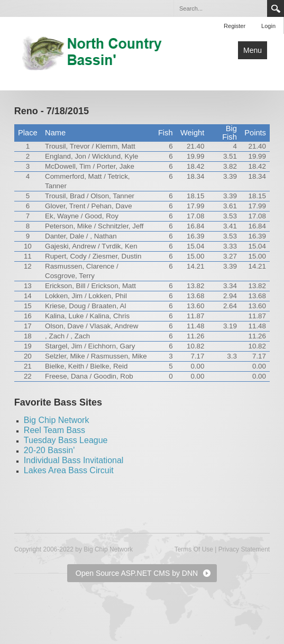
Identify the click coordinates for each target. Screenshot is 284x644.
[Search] (220, 8)
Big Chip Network (57, 420)
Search (276, 8)
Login (268, 26)
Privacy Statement (244, 549)
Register (235, 26)
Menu (253, 50)
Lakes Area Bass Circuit (69, 470)
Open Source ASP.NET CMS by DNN (137, 573)
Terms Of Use (194, 549)
